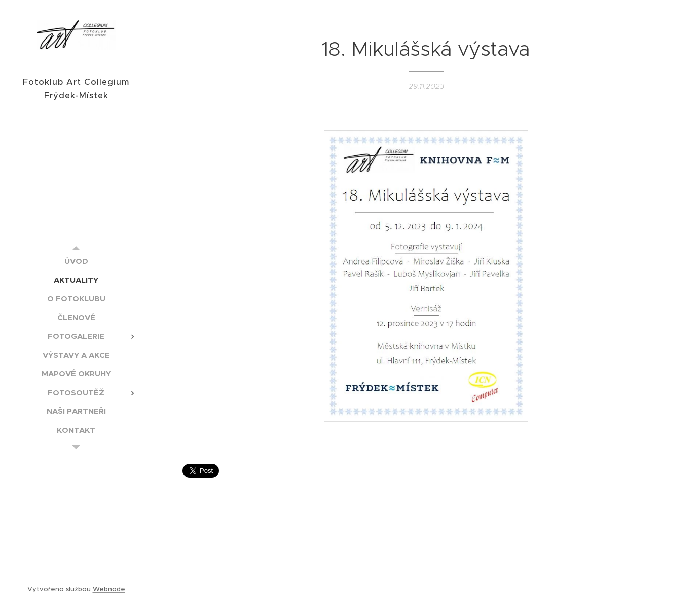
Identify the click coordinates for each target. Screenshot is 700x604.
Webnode (109, 589)
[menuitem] (76, 261)
